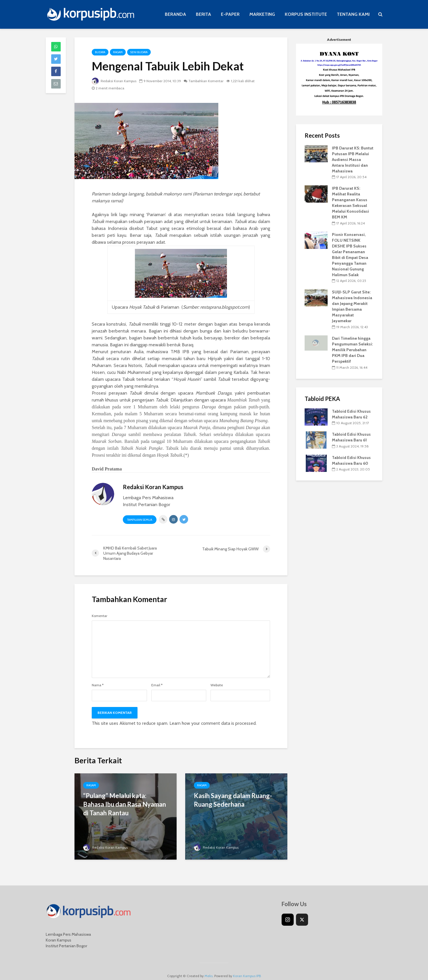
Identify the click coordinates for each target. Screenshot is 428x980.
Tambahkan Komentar (206, 81)
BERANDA (175, 14)
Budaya (100, 52)
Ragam (118, 52)
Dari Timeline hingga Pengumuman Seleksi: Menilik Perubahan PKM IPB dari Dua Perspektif (352, 350)
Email (157, 685)
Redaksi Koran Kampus (114, 81)
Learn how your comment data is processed (213, 723)
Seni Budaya (139, 52)
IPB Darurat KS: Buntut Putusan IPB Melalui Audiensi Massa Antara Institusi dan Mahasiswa (353, 160)
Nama (98, 685)
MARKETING (262, 14)
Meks (209, 967)
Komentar (100, 616)
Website (217, 685)
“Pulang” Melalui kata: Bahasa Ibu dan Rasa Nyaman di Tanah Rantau (125, 804)
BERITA (204, 14)
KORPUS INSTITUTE (306, 14)
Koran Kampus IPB (247, 967)
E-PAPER (230, 14)
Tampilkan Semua (140, 520)
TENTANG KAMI (353, 14)
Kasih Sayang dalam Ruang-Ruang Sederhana (233, 800)
